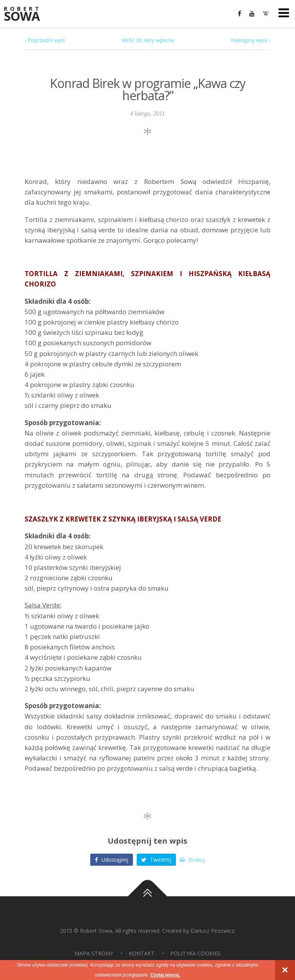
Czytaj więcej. (165, 975)
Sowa (27, 14)
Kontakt (142, 953)
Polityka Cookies (195, 953)
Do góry (147, 896)
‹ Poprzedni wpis (45, 40)
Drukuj (192, 860)
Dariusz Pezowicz (212, 931)
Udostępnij (112, 860)
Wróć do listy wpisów (148, 40)
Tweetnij (156, 860)
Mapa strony (94, 953)
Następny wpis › (251, 40)
